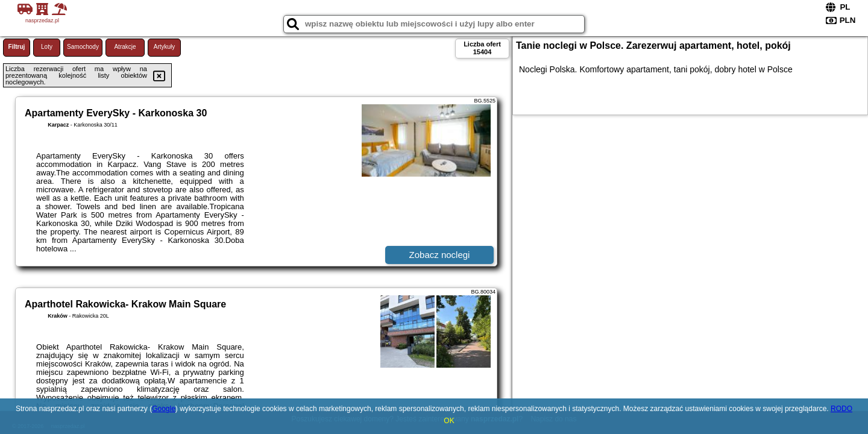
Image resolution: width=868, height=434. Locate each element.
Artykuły (165, 47)
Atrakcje (125, 47)
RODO (841, 409)
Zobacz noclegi (440, 255)
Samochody (83, 47)
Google (164, 409)
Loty (47, 47)
